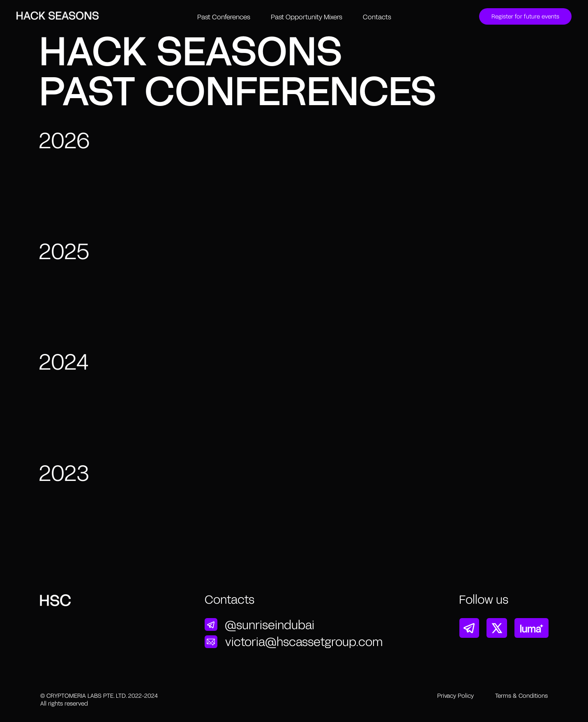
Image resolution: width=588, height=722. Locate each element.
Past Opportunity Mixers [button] (307, 17)
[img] (211, 625)
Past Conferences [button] (224, 17)
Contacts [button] (377, 17)
